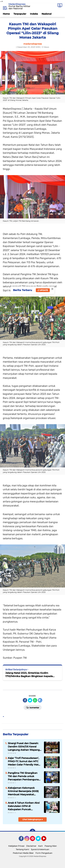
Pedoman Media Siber (23, 853)
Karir (40, 846)
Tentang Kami (22, 849)
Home (6, 14)
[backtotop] (32, 832)
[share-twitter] (30, 700)
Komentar (33, 707)
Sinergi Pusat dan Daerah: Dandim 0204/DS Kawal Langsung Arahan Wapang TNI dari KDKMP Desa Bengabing (24, 747)
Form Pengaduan (44, 853)
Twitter (40, 840)
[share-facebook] (25, 700)
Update (43, 290)
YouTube (46, 840)
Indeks (34, 14)
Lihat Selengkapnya (33, 819)
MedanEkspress (17, 4)
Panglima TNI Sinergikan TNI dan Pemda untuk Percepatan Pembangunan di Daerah (24, 776)
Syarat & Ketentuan (40, 849)
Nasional (47, 14)
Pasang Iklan (51, 846)
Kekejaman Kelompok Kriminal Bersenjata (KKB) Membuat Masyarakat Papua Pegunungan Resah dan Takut (24, 791)
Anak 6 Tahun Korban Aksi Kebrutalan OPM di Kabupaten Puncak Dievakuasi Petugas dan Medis (24, 806)
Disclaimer (31, 846)
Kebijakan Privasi (16, 846)
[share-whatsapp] (35, 700)
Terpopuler (20, 14)
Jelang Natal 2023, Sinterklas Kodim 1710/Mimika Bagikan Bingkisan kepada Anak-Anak (29, 675)
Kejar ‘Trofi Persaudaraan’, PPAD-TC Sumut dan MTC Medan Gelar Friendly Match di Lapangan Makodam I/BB (25, 761)
